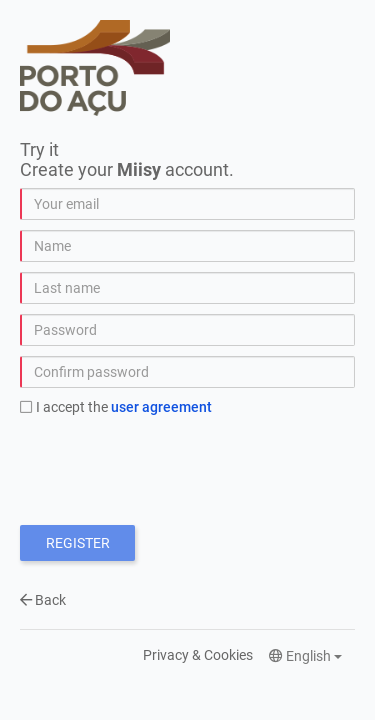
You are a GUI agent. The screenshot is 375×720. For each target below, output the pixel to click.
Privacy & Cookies (198, 655)
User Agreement (161, 407)
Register (78, 543)
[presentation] (172, 466)
